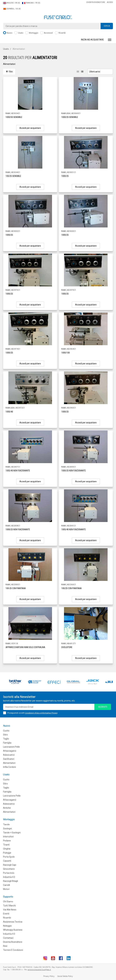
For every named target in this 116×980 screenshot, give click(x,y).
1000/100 (66, 353)
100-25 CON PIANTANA (16, 588)
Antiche (7, 808)
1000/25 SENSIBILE (70, 117)
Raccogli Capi (10, 865)
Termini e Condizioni (13, 950)
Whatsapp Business (13, 930)
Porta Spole (9, 857)
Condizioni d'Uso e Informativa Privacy (41, 713)
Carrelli (7, 885)
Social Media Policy (65, 976)
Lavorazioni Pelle (11, 747)
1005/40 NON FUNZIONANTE (18, 471)
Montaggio (32, 33)
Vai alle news (10, 910)
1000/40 (9, 412)
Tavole (6, 824)
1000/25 (65, 176)
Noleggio (7, 926)
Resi (5, 946)
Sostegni (7, 829)
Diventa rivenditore (96, 2)
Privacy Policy (49, 976)
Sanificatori (9, 759)
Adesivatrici (9, 755)
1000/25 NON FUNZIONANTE (74, 471)
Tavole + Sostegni (12, 833)
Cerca (107, 26)
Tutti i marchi (9, 906)
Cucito (6, 731)
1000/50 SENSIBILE (14, 117)
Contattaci (8, 938)
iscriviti (103, 707)
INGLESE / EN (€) (12, 3)
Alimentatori (9, 763)
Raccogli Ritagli (11, 881)
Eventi (6, 914)
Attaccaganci (10, 751)
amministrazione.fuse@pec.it (39, 970)
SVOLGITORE (67, 647)
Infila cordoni (9, 767)
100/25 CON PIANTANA (71, 588)
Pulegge (7, 853)
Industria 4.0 (9, 877)
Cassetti (7, 861)
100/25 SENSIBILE (13, 176)
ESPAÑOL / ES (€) (12, 9)
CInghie (7, 849)
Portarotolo (9, 873)
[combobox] (58, 26)
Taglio (6, 739)
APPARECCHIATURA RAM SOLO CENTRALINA (25, 647)
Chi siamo (8, 902)
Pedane (7, 841)
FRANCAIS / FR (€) (31, 3)
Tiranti (6, 845)
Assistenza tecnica (13, 922)
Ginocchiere (9, 869)
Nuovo (8, 33)
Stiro (5, 735)
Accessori (46, 33)
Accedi (110, 2)
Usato (19, 33)
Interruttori (8, 837)
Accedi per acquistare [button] (30, 128)
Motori (6, 889)
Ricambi (60, 33)
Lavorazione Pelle (12, 796)
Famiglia (7, 743)
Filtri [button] (9, 72)
